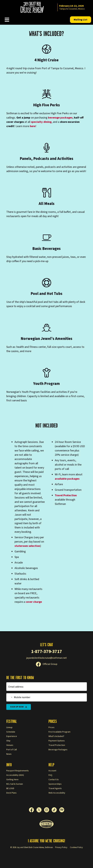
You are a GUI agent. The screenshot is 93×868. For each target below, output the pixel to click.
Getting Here (12, 780)
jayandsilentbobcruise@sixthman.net (46, 658)
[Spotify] (62, 810)
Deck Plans (11, 793)
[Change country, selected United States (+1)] (10, 697)
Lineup (9, 727)
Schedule (11, 732)
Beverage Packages (58, 750)
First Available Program (59, 732)
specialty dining (41, 122)
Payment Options (57, 741)
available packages (67, 479)
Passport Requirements (18, 771)
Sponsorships (55, 784)
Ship (8, 741)
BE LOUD (10, 788)
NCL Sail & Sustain (15, 784)
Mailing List (81, 20)
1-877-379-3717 (47, 651)
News (9, 754)
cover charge (34, 602)
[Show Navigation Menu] (7, 20)
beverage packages (60, 118)
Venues (10, 745)
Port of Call (12, 750)
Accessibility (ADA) (15, 775)
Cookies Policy (76, 847)
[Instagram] (48, 810)
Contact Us (54, 780)
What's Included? (56, 736)
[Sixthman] (46, 824)
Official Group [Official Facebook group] (47, 664)
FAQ (50, 775)
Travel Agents (55, 788)
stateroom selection (27, 546)
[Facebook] (33, 810)
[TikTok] (55, 810)
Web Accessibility (57, 793)
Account (52, 771)
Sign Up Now (19, 707)
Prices (51, 727)
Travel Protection (66, 495)
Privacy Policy (61, 847)
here (33, 126)
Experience (12, 736)
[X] (40, 810)
